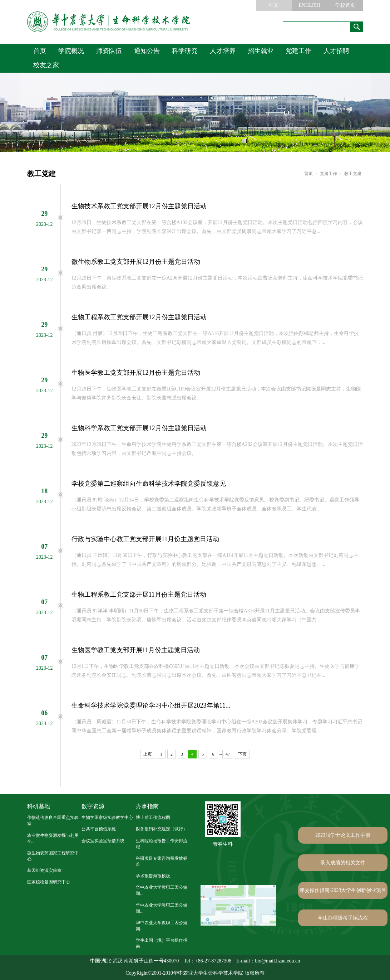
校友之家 (46, 65)
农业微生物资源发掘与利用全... (53, 838)
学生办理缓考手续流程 (343, 918)
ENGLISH (310, 5)
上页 (148, 754)
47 (228, 754)
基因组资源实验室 (44, 870)
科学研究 (185, 51)
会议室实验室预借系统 (103, 841)
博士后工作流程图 (153, 818)
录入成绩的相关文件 (343, 863)
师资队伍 (109, 51)
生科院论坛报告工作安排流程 (162, 844)
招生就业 (261, 51)
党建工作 (298, 51)
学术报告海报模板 (153, 876)
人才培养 (223, 51)
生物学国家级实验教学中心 (107, 818)
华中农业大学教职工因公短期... (162, 890)
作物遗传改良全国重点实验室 (53, 821)
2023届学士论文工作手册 (343, 835)
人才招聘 (336, 51)
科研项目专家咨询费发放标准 (162, 861)
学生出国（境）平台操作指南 (162, 943)
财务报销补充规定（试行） (162, 829)
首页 (40, 51)
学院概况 (71, 51)
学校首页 (345, 5)
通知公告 (147, 51)
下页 (242, 754)
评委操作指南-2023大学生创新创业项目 (343, 890)
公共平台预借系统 (99, 829)
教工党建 (353, 174)
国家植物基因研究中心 (49, 882)
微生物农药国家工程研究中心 (53, 856)
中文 (274, 5)
